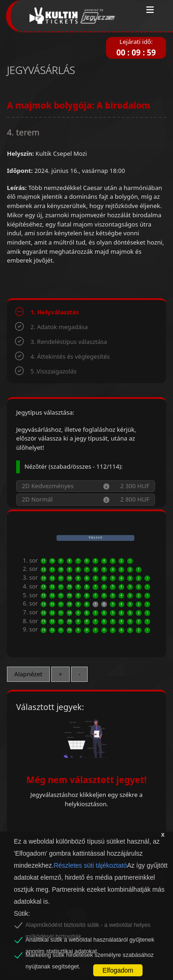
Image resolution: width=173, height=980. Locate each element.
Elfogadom (118, 970)
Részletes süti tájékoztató (90, 865)
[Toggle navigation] (150, 10)
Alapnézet (28, 674)
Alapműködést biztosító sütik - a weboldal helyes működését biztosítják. (88, 926)
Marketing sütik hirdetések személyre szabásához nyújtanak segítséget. (89, 956)
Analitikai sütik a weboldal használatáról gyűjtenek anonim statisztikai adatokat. (90, 941)
